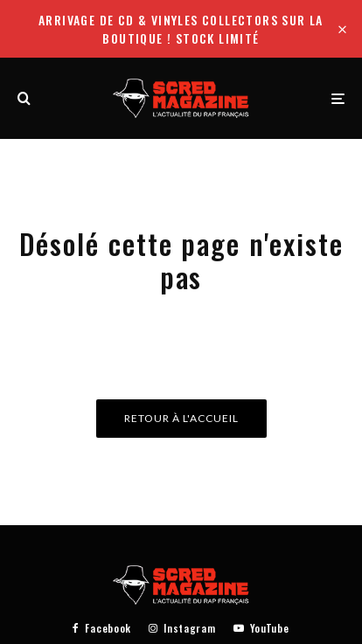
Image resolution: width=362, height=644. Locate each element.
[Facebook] (102, 628)
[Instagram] (182, 628)
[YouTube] (261, 628)
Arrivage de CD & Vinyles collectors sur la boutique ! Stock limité (181, 29)
